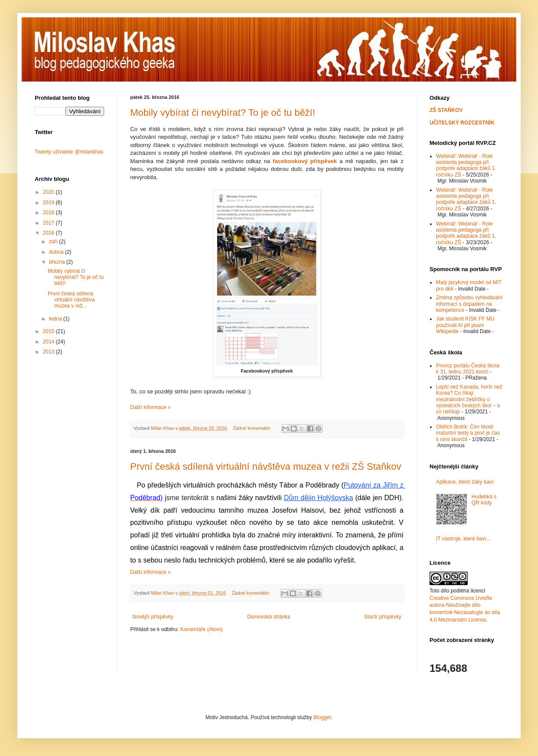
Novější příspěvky (153, 617)
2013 (49, 352)
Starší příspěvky (383, 617)
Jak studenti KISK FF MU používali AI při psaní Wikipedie (465, 325)
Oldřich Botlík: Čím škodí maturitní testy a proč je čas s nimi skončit (468, 433)
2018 (49, 213)
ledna (56, 319)
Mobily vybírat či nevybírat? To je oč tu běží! (223, 113)
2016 (49, 233)
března (58, 262)
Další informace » (150, 407)
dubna (57, 252)
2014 (49, 342)
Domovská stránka (269, 617)
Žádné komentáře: (253, 428)
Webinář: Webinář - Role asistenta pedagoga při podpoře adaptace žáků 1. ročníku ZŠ (466, 165)
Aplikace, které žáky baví (465, 482)
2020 (49, 192)
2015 (49, 331)
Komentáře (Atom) (201, 629)
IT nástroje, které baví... (463, 539)
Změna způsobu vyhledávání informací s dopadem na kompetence (469, 304)
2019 (49, 203)
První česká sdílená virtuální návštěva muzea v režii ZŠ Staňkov (266, 466)
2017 (49, 223)
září (54, 242)
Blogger (322, 717)
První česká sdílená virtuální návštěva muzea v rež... (71, 300)
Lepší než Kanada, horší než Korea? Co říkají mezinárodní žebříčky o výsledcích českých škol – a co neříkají (469, 399)
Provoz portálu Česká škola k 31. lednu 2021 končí (468, 369)
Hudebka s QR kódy (484, 500)
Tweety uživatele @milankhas (69, 152)
